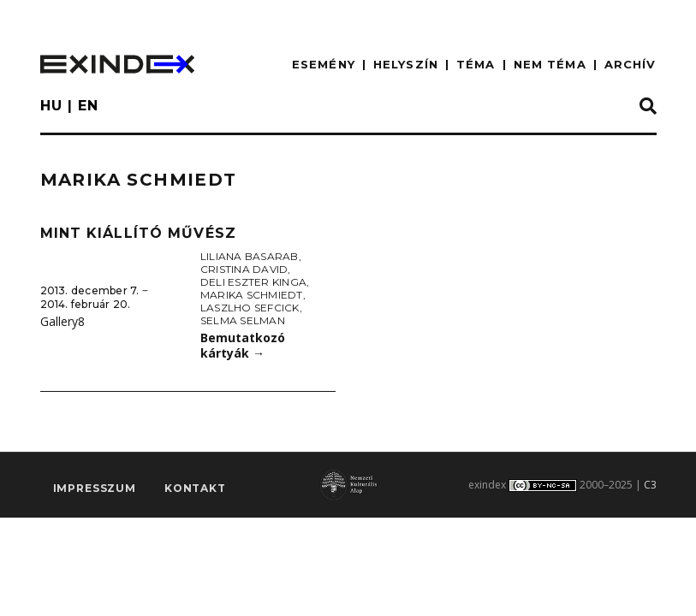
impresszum (95, 488)
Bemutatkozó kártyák (243, 346)
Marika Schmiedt (252, 295)
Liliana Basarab (250, 256)
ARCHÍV (631, 64)
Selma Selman (243, 320)
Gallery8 (62, 321)
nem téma (550, 64)
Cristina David (244, 269)
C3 (650, 485)
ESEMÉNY (324, 64)
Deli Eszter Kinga (253, 282)
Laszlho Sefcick (250, 308)
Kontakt (195, 488)
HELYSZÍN (406, 64)
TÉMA (476, 64)
